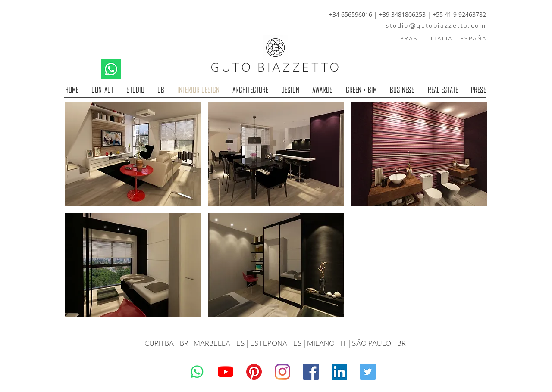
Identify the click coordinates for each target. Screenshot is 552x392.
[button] (133, 154)
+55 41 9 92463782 (459, 14)
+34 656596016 (351, 14)
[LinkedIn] (339, 372)
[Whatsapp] (111, 69)
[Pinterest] (254, 372)
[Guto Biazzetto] (282, 372)
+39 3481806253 (403, 14)
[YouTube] (226, 372)
